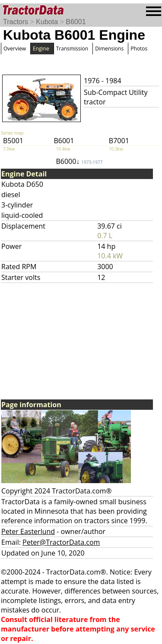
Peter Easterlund (28, 531)
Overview (15, 49)
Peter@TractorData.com (61, 542)
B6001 (76, 22)
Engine (41, 49)
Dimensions (109, 49)
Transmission (72, 49)
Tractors (16, 22)
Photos (139, 49)
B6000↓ (79, 161)
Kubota (47, 22)
